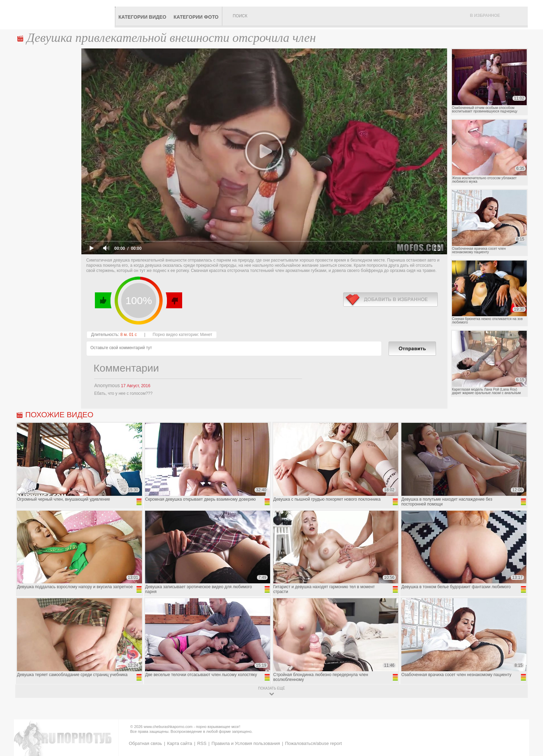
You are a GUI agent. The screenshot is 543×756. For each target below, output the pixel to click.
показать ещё (271, 688)
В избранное (485, 16)
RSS (202, 743)
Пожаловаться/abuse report (313, 743)
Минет (206, 335)
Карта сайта (179, 743)
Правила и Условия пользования (246, 743)
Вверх (530, 709)
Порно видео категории (175, 335)
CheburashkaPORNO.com (65, 15)
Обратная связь (145, 743)
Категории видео (142, 17)
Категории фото (196, 17)
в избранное (390, 299)
